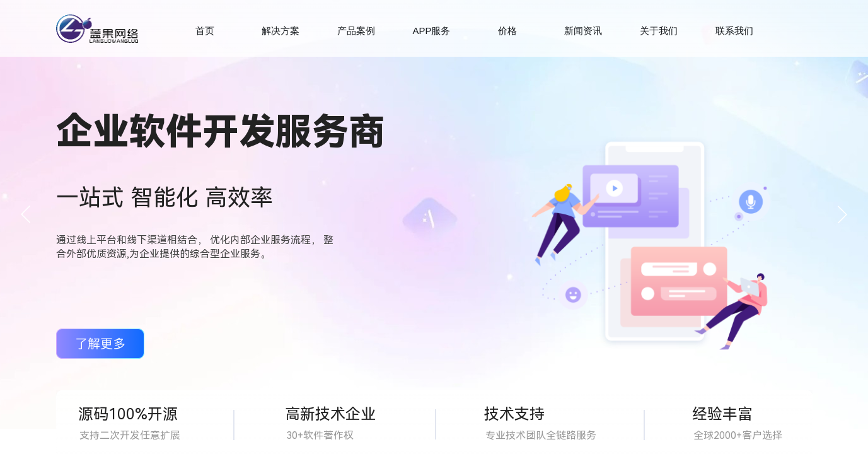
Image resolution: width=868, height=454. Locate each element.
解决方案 (281, 31)
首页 (205, 31)
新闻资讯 (583, 31)
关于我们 (659, 31)
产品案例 (356, 31)
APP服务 (431, 31)
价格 (507, 31)
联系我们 (734, 31)
